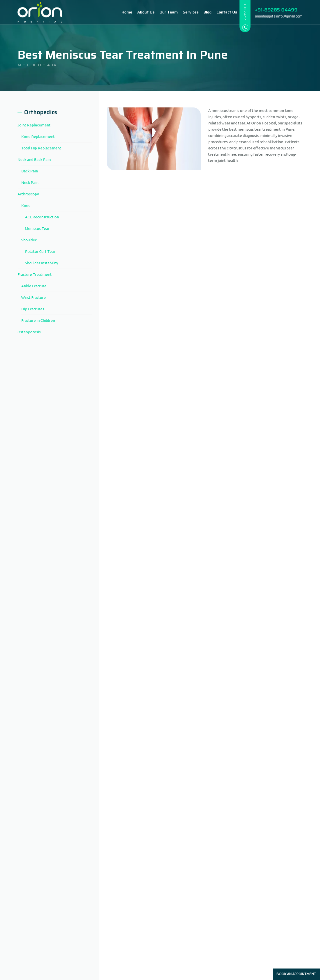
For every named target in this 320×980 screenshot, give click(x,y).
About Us (141, 12)
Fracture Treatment (35, 274)
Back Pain (30, 171)
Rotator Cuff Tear (40, 251)
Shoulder (29, 240)
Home (122, 12)
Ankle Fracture (34, 286)
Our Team (164, 12)
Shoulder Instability (41, 263)
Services (186, 12)
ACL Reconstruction (42, 217)
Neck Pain (30, 183)
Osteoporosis (29, 332)
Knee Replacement (38, 137)
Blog (202, 12)
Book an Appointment (296, 974)
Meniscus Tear (37, 229)
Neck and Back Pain (34, 160)
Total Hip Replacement (41, 148)
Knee (26, 206)
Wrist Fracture (33, 297)
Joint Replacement (34, 125)
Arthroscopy (28, 194)
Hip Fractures (33, 309)
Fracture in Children (38, 320)
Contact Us (222, 12)
